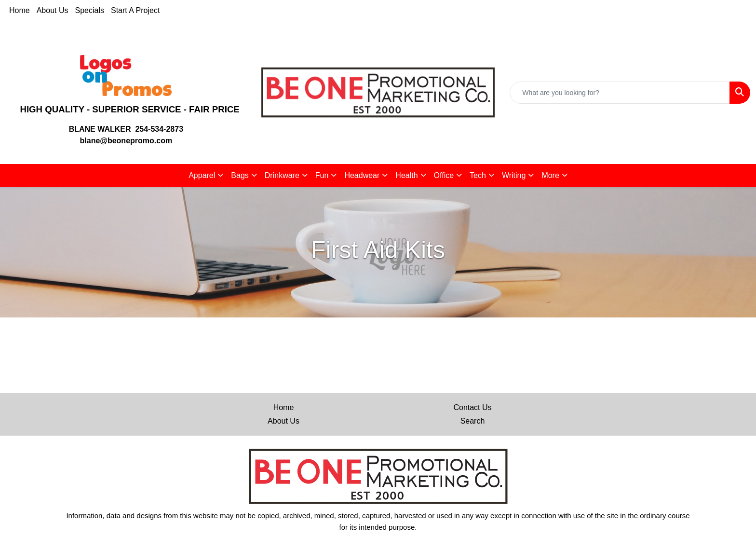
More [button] (550, 175)
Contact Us (472, 407)
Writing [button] (514, 175)
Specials (90, 10)
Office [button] (444, 175)
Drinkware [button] (282, 175)
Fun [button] (322, 175)
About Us (53, 10)
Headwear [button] (362, 175)
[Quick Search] (620, 93)
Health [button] (406, 175)
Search (473, 421)
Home (20, 10)
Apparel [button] (202, 175)
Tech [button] (478, 175)
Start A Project (135, 10)
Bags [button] (240, 175)
